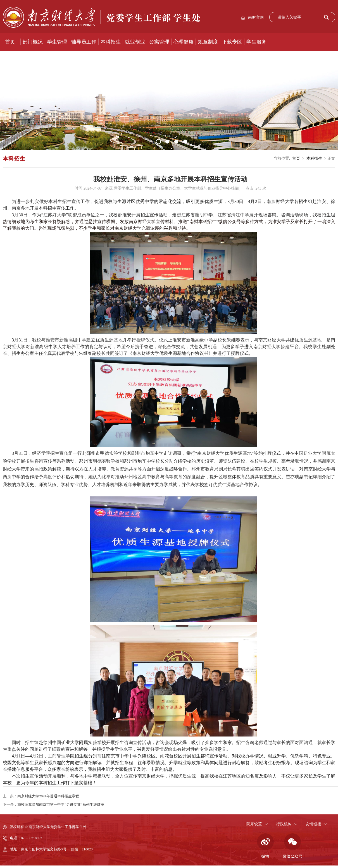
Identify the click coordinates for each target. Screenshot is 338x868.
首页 (10, 42)
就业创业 (135, 42)
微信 (292, 846)
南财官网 (256, 17)
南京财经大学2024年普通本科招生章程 (48, 796)
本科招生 (111, 42)
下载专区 (232, 42)
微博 (265, 846)
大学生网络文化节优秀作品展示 (37, 60)
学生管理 (57, 42)
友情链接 (313, 824)
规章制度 (208, 42)
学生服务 (256, 42)
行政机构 (284, 824)
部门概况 (33, 42)
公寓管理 (159, 42)
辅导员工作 (84, 42)
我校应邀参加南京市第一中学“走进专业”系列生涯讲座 (61, 804)
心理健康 (184, 42)
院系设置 (254, 824)
